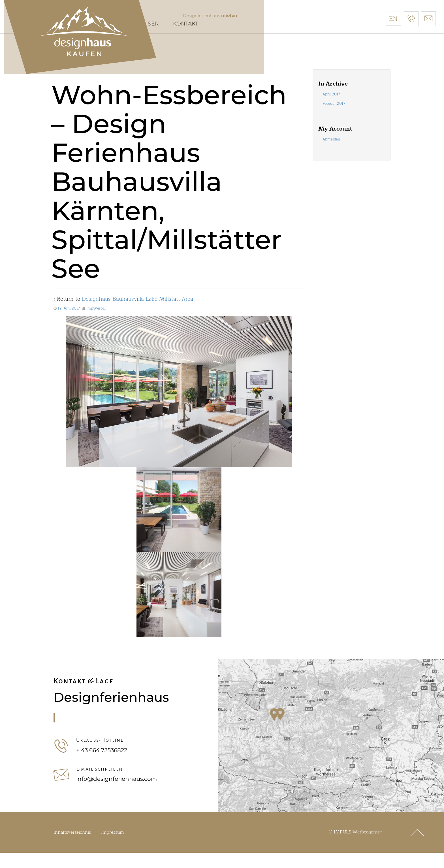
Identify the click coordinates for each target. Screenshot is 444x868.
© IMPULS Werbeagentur (355, 847)
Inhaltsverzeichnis (72, 848)
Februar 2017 (334, 119)
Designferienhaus (212, 16)
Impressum (112, 848)
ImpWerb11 (96, 324)
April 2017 (331, 110)
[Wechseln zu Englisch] (393, 19)
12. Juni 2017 (69, 324)
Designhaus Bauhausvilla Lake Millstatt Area (137, 314)
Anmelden (331, 155)
